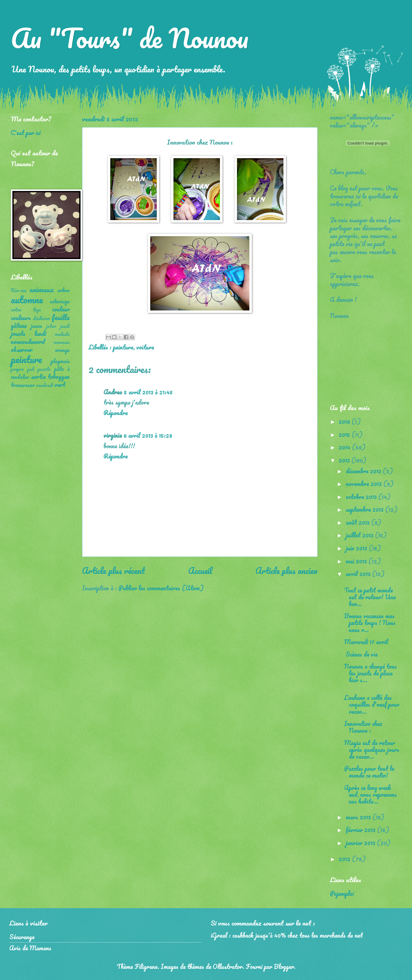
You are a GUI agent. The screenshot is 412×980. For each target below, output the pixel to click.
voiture (145, 347)
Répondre (116, 413)
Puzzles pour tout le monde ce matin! (369, 772)
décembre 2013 (364, 471)
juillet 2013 (360, 535)
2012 (345, 859)
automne (27, 299)
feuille (61, 317)
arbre (64, 290)
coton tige (26, 310)
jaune (37, 326)
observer (22, 349)
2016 (345, 421)
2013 (345, 460)
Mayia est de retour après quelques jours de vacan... (372, 749)
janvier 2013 (361, 843)
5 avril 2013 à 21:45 (148, 392)
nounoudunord (28, 341)
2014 (345, 447)
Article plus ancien (287, 570)
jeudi (65, 326)
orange (62, 350)
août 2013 (358, 522)
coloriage (60, 301)
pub (31, 369)
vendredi (45, 385)
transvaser (23, 385)
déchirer (42, 318)
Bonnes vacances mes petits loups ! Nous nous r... (370, 622)
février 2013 (361, 830)
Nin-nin (19, 290)
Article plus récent (114, 570)
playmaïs (60, 361)
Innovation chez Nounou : (363, 727)
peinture (123, 347)
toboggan (59, 376)
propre (17, 369)
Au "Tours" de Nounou (130, 38)
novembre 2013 (364, 483)
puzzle (44, 369)
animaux (42, 289)
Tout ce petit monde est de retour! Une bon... (370, 597)
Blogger (284, 966)
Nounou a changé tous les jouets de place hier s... (370, 673)
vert (60, 384)
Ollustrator (228, 966)
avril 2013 (359, 574)
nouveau (62, 342)
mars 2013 (359, 817)
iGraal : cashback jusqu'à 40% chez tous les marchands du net (287, 935)
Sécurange (22, 937)
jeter (51, 326)
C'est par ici (26, 132)
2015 (345, 434)
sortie (38, 376)
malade (62, 334)
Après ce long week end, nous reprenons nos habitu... (370, 794)
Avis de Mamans (30, 948)
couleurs (21, 318)
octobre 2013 (362, 497)
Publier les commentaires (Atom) (161, 588)
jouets (18, 333)
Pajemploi (342, 893)
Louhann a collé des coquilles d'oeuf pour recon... (372, 704)
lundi (40, 333)
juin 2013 (357, 548)
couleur (61, 309)
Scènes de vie (361, 654)
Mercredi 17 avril (366, 642)
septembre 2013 (365, 509)
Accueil (200, 570)
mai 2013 (357, 561)
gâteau (19, 325)
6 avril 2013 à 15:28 (148, 435)
